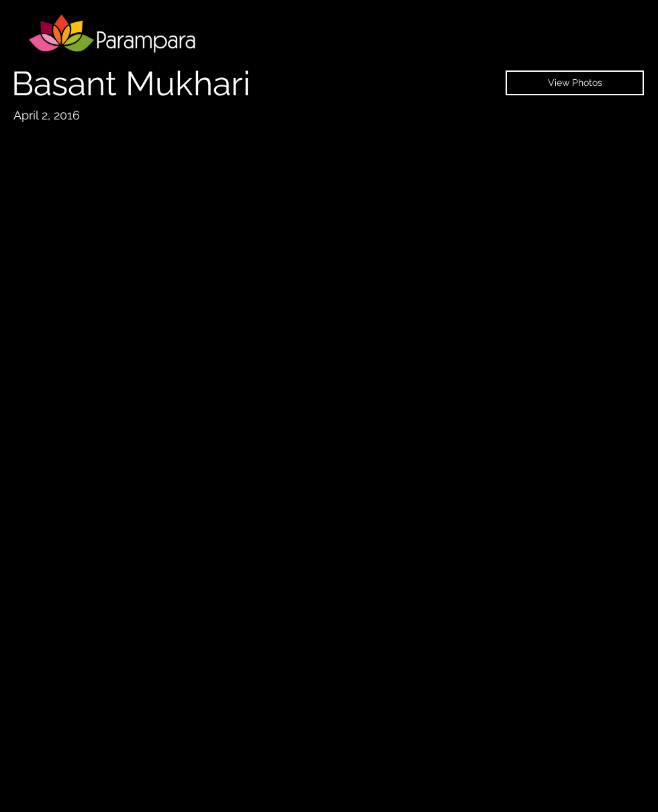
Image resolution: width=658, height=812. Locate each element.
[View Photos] (575, 83)
